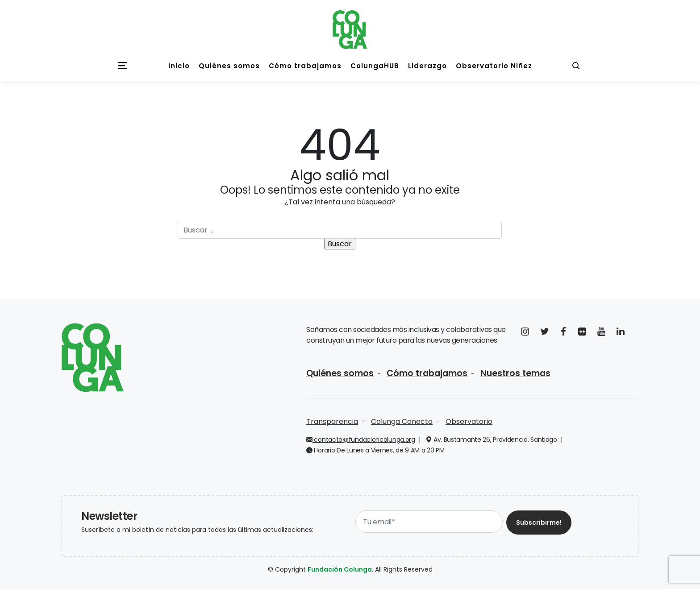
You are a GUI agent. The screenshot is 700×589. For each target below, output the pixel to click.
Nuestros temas (515, 373)
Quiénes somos (340, 373)
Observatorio (469, 421)
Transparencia (332, 421)
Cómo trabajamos (427, 373)
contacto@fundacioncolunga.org (361, 440)
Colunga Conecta (402, 421)
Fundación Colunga (340, 569)
